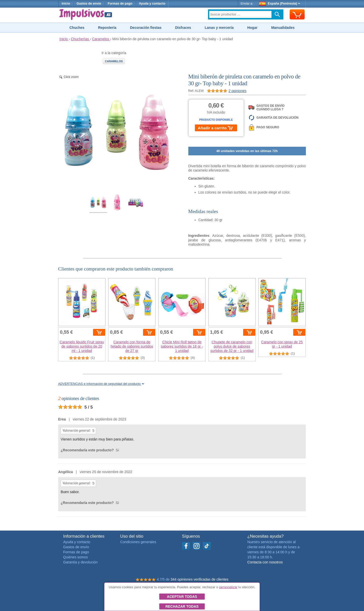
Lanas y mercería (219, 28)
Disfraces (183, 28)
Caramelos (114, 61)
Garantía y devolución (80, 562)
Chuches (77, 28)
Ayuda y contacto (152, 4)
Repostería (107, 28)
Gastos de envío (89, 4)
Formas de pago (120, 4)
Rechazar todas (182, 606)
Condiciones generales (138, 542)
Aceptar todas (182, 597)
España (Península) (280, 4)
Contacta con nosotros (265, 562)
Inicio (66, 4)
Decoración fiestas (146, 28)
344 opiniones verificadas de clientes (200, 579)
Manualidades (283, 28)
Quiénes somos (75, 557)
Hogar (252, 28)
